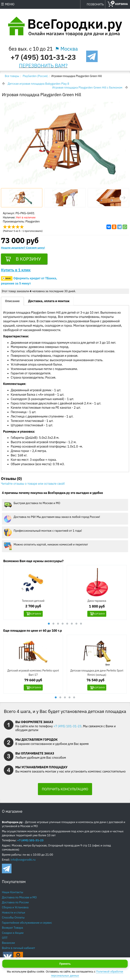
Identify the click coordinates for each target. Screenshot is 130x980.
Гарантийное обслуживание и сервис (27, 924)
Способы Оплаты (13, 919)
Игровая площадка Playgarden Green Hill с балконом (87, 87)
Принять (65, 964)
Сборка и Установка (15, 909)
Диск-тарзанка (97, 602)
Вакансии (8, 944)
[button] (123, 198)
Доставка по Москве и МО (19, 899)
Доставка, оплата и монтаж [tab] (49, 302)
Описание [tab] (12, 302)
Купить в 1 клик (16, 271)
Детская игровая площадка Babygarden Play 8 (38, 84)
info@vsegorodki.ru (23, 861)
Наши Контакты (13, 893)
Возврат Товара (12, 929)
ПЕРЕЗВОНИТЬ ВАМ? (43, 66)
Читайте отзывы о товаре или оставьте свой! (33, 485)
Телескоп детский (33, 602)
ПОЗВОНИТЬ (95, 4)
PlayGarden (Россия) (35, 76)
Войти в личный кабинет (18, 949)
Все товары (12, 76)
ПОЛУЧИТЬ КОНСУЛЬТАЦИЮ (65, 790)
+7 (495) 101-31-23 (43, 57)
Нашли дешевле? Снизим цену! (23, 248)
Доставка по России (15, 904)
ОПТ (5, 939)
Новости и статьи (13, 914)
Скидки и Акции (13, 934)
